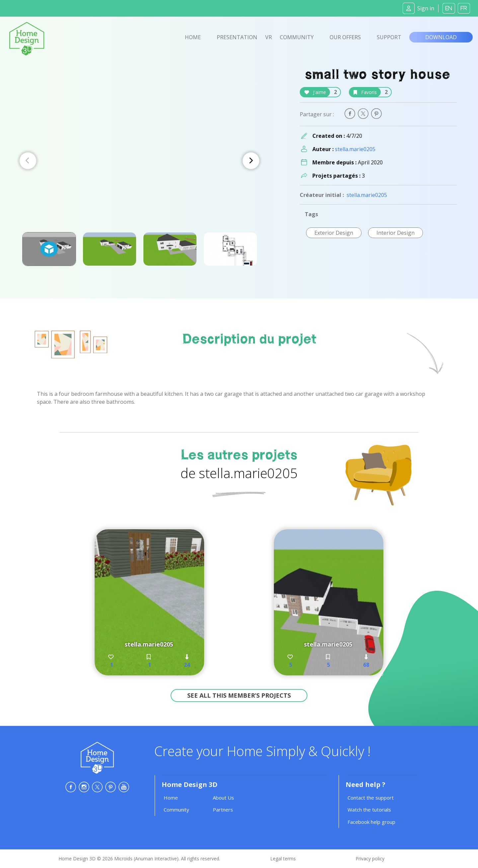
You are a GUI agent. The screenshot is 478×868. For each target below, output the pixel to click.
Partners (223, 810)
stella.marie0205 (355, 149)
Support (389, 37)
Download (441, 37)
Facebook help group (371, 822)
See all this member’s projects (239, 695)
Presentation (237, 37)
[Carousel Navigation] (139, 161)
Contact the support (371, 798)
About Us (223, 798)
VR (269, 37)
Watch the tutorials (369, 810)
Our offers (345, 37)
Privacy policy (370, 859)
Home (193, 37)
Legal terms (283, 859)
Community (297, 37)
